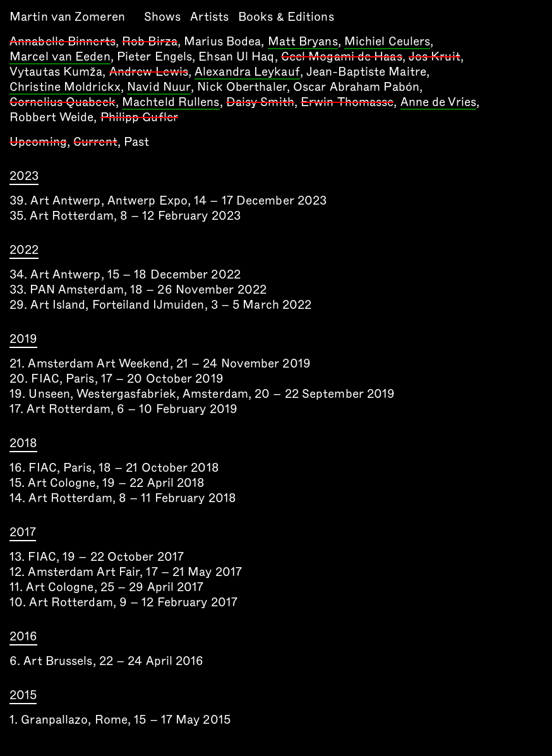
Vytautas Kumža (56, 72)
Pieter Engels (154, 57)
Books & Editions (286, 17)
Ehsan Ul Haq (236, 57)
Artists (209, 17)
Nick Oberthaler (242, 87)
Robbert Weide (51, 117)
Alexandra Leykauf (247, 73)
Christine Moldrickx (65, 88)
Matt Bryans (303, 42)
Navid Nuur (159, 88)
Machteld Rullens (171, 103)
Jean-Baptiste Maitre (366, 72)
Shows (163, 17)
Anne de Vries (438, 103)
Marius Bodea (222, 41)
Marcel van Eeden (60, 57)
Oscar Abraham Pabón (356, 87)
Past (136, 142)
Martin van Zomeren (67, 17)
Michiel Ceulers (387, 42)
